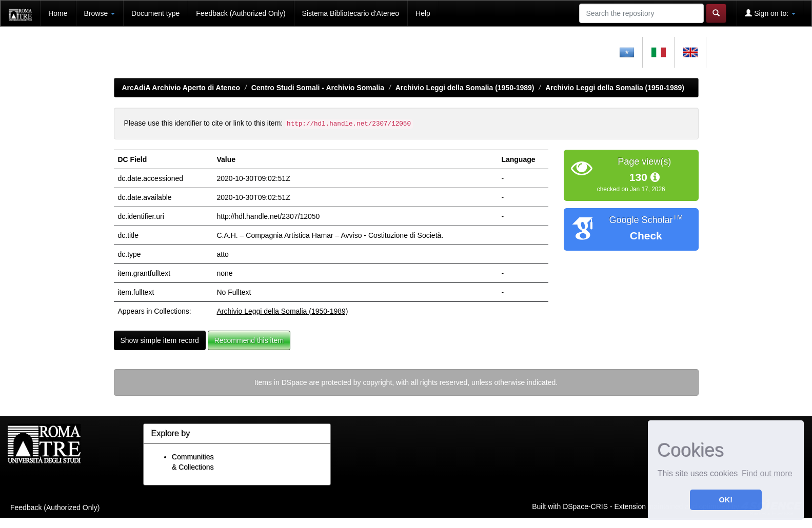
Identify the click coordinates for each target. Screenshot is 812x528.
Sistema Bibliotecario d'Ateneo (351, 13)
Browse (100, 13)
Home (58, 13)
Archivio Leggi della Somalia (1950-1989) (465, 88)
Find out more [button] (767, 473)
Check (646, 236)
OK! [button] (726, 500)
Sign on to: (770, 13)
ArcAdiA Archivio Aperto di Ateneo (181, 88)
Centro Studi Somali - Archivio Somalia (318, 88)
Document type (155, 13)
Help (423, 13)
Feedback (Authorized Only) (241, 13)
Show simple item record (160, 340)
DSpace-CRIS (585, 506)
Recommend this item (249, 340)
